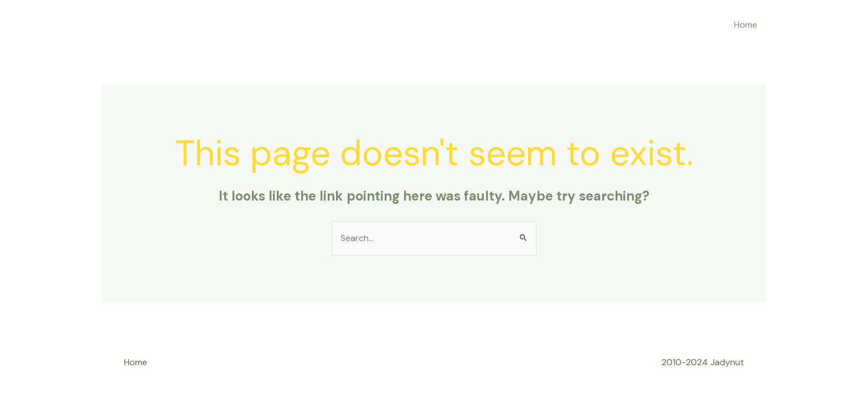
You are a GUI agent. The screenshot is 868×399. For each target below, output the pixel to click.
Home (746, 25)
